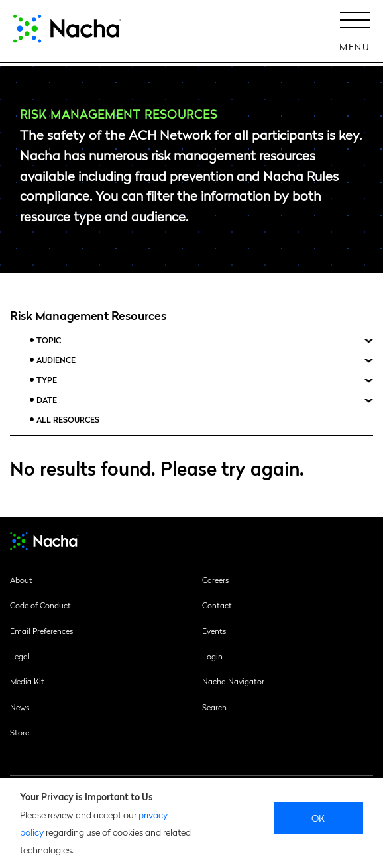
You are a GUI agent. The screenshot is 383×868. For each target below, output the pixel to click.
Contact (217, 605)
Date (47, 400)
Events (214, 631)
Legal (20, 656)
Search (214, 707)
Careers (215, 580)
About (21, 580)
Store (20, 732)
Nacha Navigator (233, 681)
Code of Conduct (40, 605)
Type (47, 380)
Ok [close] (318, 818)
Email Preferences (41, 631)
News (20, 707)
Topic (49, 340)
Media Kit (27, 681)
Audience (56, 360)
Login (212, 656)
